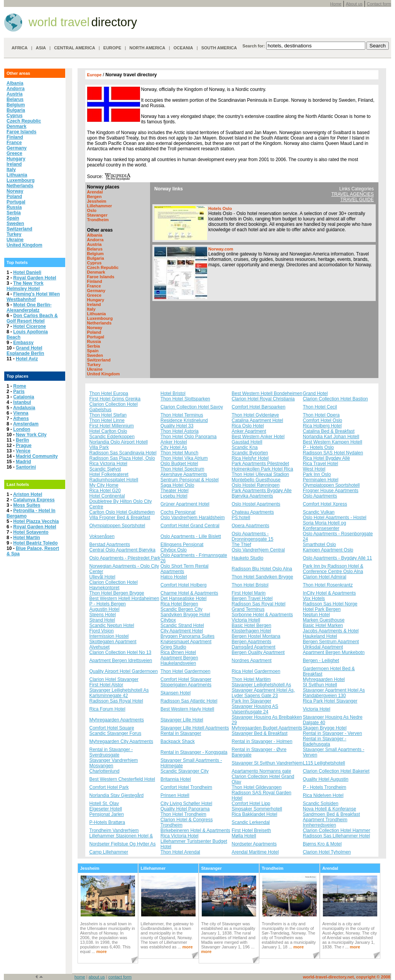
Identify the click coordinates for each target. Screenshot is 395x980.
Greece (14, 153)
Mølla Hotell (244, 836)
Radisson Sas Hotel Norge (330, 604)
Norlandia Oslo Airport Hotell (119, 442)
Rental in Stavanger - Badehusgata (325, 741)
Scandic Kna (245, 447)
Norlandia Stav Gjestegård (117, 795)
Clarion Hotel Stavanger (114, 679)
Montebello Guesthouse (256, 480)
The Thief (241, 545)
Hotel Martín (26, 538)
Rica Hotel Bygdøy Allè (326, 458)
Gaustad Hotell (247, 442)
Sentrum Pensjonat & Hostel (190, 480)
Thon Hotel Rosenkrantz (328, 585)
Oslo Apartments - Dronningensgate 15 (253, 536)
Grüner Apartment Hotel (185, 504)
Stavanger (97, 215)
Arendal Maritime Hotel (255, 852)
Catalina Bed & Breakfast (329, 431)
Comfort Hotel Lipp (251, 803)
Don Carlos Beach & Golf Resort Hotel (32, 318)
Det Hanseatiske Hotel (183, 598)
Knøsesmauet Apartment (186, 642)
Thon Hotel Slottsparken (185, 399)
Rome (19, 386)
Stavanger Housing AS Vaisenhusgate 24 (255, 709)
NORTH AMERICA (147, 48)
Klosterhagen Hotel (252, 631)
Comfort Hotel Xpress (325, 504)
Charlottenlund (105, 771)
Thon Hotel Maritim (251, 679)
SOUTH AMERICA (219, 48)
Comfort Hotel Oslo (322, 420)
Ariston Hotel (28, 494)
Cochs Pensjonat (178, 512)
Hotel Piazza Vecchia (36, 521)
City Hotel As (174, 447)
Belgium (16, 105)
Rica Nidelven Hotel (323, 795)
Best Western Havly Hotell (187, 709)
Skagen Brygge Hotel (325, 728)
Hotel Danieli (27, 272)
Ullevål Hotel (102, 577)
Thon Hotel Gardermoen (185, 671)
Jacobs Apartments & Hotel (331, 631)
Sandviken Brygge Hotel (185, 615)
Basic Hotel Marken (323, 625)
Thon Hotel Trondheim (183, 814)
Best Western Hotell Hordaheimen (124, 598)
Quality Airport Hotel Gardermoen (124, 671)
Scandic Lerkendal (251, 822)
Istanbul (22, 402)
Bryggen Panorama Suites (187, 636)
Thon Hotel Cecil (320, 407)
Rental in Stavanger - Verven (332, 733)
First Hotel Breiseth (252, 830)
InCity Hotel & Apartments (329, 593)
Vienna (21, 413)
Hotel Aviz (27, 359)
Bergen (95, 197)
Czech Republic (24, 121)
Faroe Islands (21, 132)
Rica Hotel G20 (105, 491)
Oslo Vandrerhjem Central (258, 550)
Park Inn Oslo (317, 474)
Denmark (16, 126)
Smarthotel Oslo (319, 545)
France (14, 143)
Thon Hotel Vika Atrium (184, 458)
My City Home (104, 485)
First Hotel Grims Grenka (115, 399)
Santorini (26, 467)
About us (354, 4)
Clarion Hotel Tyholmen (327, 852)
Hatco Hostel (174, 577)
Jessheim (97, 201)
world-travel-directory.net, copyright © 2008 (347, 977)
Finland (15, 137)
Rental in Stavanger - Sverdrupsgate (111, 752)
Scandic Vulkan (319, 512)
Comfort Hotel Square (112, 728)
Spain (13, 218)
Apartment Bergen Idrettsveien (121, 661)
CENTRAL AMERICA (74, 48)
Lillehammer (100, 206)
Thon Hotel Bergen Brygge (117, 593)
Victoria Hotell (246, 620)
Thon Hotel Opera (321, 415)
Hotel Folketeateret (109, 474)
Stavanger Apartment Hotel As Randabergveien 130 (334, 693)
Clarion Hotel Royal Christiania (263, 399)
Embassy (23, 343)
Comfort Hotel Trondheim (186, 787)
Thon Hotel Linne (107, 420)
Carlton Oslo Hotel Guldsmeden (122, 512)
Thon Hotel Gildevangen (257, 787)
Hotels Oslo (220, 208)
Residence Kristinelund (184, 420)
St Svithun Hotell (320, 685)
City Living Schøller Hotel (186, 803)
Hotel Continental (107, 496)
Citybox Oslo (174, 550)
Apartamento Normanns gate (262, 771)
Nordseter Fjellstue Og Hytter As (123, 844)
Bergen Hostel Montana (256, 636)
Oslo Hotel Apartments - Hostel (335, 518)
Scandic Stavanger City (185, 771)
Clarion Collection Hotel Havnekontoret (114, 585)
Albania (15, 83)
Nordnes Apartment (252, 661)
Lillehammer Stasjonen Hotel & (121, 836)
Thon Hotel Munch (179, 453)
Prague (24, 445)
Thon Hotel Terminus (182, 415)
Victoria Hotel (317, 709)
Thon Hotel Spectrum (182, 469)
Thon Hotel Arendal (180, 852)
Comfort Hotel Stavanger (186, 679)
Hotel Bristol (173, 393)
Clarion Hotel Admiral (325, 577)
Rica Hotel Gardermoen (256, 671)
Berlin (22, 440)
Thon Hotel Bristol (250, 585)
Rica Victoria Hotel (108, 464)
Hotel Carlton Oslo (108, 431)
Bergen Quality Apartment (258, 652)
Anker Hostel (174, 442)
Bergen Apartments (252, 642)
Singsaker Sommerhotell (257, 809)
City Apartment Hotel (182, 631)
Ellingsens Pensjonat (182, 545)
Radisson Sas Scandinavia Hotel (123, 453)
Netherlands (20, 186)
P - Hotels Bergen (108, 604)
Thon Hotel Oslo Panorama (188, 437)
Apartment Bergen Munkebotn (334, 652)
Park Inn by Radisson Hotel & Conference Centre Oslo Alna (333, 569)
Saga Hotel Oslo (177, 485)
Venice (23, 451)
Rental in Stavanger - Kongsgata (194, 752)
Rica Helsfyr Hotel (250, 458)
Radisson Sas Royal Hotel (259, 604)
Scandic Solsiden (321, 803)
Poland (14, 197)
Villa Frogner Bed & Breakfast (120, 518)
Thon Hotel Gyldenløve (256, 415)
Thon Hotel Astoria (180, 431)
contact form (120, 977)
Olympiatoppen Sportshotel (117, 526)
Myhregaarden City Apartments (121, 741)
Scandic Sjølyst (105, 469)
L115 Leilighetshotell (324, 763)
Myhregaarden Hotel (324, 679)
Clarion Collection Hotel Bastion (335, 399)
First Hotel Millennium (112, 426)
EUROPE (112, 48)
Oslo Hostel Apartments (256, 504)
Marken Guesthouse (324, 620)
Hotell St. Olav (104, 803)
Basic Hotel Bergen (252, 625)
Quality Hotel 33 (177, 426)
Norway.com (221, 249)
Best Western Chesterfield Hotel (122, 779)
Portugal (16, 202)
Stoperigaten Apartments (186, 685)
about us (97, 977)
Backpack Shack (178, 741)
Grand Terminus (248, 609)
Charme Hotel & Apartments (189, 593)
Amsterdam (26, 424)
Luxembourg (21, 180)
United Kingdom (24, 245)
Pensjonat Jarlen (107, 814)
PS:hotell (241, 518)
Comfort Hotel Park (109, 787)
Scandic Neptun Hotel (112, 625)
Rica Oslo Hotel (248, 426)
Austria (14, 94)
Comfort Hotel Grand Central (190, 526)
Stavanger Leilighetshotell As (262, 685)
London (22, 429)
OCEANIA (183, 48)
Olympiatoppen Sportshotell (331, 485)
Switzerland (19, 229)
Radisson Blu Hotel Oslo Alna (262, 569)
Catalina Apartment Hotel (257, 420)
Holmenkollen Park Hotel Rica (262, 469)
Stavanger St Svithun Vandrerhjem (267, 763)
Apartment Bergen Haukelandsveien (179, 661)
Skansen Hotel (176, 693)
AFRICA (20, 48)
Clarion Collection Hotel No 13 (121, 652)
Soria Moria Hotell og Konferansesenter (324, 526)
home (80, 977)
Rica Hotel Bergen (179, 604)
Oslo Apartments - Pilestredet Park (125, 558)
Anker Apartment (249, 431)
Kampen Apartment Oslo (328, 550)
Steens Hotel (103, 615)
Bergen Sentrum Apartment (331, 642)
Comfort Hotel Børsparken (259, 407)
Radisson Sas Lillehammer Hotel (336, 836)
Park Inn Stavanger (252, 701)
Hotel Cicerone (30, 326)
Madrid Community (37, 456)
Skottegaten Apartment (113, 642)
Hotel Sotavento (31, 532)
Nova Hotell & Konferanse (329, 809)
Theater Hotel (175, 491)
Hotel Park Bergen (322, 609)
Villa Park (99, 447)
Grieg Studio (173, 647)
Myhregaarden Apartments (117, 720)
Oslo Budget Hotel (179, 464)
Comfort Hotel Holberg (183, 585)
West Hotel (314, 469)
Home (336, 4)
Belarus (15, 99)
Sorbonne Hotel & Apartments (262, 615)
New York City (31, 435)
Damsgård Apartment (254, 647)
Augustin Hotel (105, 609)
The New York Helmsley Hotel (25, 286)
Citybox (168, 620)
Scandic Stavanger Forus (116, 733)
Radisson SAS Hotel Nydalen (333, 453)
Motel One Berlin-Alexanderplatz (29, 308)
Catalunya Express (34, 500)
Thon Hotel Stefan (108, 415)
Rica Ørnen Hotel (178, 652)
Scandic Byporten (250, 453)
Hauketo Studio (248, 558)
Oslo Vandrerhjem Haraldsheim (193, 518)
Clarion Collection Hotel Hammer (337, 830)
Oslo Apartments (320, 496)
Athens (21, 419)
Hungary (16, 159)
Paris (19, 392)
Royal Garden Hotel (35, 278)
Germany (17, 148)
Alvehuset (100, 647)
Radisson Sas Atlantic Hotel (189, 701)
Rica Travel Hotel (320, 464)
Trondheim (98, 220)
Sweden (15, 224)
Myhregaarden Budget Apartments (267, 728)
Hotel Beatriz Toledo (35, 543)
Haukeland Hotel (320, 636)
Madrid (23, 462)
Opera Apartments (251, 526)
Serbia (14, 213)
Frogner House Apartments (331, 491)
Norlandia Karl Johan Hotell (331, 437)
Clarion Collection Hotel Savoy (192, 407)
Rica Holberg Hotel (322, 426)
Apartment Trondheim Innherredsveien (325, 822)
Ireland (14, 164)
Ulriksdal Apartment (323, 647)
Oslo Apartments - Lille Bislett (191, 536)
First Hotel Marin (249, 593)
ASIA (41, 48)
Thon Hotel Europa (109, 393)
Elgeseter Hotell (106, 809)
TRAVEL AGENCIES (353, 194)
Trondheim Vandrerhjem (114, 830)
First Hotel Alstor (106, 685)
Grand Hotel (315, 393)
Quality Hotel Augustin (326, 779)
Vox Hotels (314, 598)
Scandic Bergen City (181, 609)
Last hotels (18, 484)
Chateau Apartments (253, 512)
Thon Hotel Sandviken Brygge (262, 577)
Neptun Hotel (316, 615)
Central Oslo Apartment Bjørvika (122, 550)
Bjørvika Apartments (252, 496)
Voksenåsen (102, 536)
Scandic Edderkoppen (112, 437)
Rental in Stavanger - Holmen (262, 741)
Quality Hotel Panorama (185, 809)
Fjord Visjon (102, 631)
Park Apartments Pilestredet (261, 464)
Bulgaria (16, 110)
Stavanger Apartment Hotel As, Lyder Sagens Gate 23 (263, 693)
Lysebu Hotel (174, 496)
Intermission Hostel (109, 636)
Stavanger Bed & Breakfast (260, 733)
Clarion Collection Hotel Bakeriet (336, 771)
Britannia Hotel (176, 779)
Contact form (379, 4)
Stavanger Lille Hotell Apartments (195, 728)
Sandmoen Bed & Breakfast (331, 814)
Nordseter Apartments (254, 844)
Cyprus (14, 116)
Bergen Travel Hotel (252, 598)
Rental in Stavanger (181, 733)
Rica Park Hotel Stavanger (330, 701)
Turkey (14, 234)
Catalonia (24, 397)
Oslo (92, 210)
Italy (11, 170)
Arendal (95, 192)
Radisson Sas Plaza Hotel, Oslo (122, 458)
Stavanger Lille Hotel (182, 720)
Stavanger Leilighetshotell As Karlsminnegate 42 (119, 693)
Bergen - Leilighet (321, 661)
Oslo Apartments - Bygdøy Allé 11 (337, 558)
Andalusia (24, 408)
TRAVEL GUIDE (357, 200)
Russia (14, 207)
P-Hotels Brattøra (107, 822)
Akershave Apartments (184, 474)
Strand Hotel (102, 620)
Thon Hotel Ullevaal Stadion (261, 474)
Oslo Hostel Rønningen (256, 485)
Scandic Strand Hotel (182, 625)
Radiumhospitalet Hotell (114, 480)
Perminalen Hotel (321, 480)
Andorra (16, 89)
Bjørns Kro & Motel (322, 844)
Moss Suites (27, 505)
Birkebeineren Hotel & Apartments (195, 830)
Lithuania (17, 175)
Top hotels (17, 262)
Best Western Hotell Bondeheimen (267, 393)
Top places (18, 376)
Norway (15, 191)
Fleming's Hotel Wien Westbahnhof (33, 297)
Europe (95, 75)
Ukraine (15, 240)
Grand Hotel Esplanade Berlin (25, 351)
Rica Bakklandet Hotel (255, 814)
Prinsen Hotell (175, 795)
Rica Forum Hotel (107, 709)
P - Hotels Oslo (318, 447)
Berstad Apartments (110, 545)
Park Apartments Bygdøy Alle (262, 491)
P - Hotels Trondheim (325, 787)
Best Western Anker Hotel (258, 437)
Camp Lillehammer (109, 852)
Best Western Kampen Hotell (333, 442)
